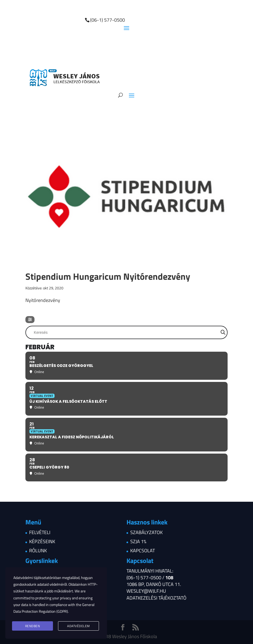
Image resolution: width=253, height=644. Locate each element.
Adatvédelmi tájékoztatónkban (37, 578)
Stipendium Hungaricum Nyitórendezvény (108, 276)
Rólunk (38, 551)
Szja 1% (138, 541)
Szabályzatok (146, 532)
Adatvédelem (78, 626)
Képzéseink (42, 541)
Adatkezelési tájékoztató (156, 598)
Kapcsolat (143, 551)
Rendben (33, 626)
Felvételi (40, 532)
